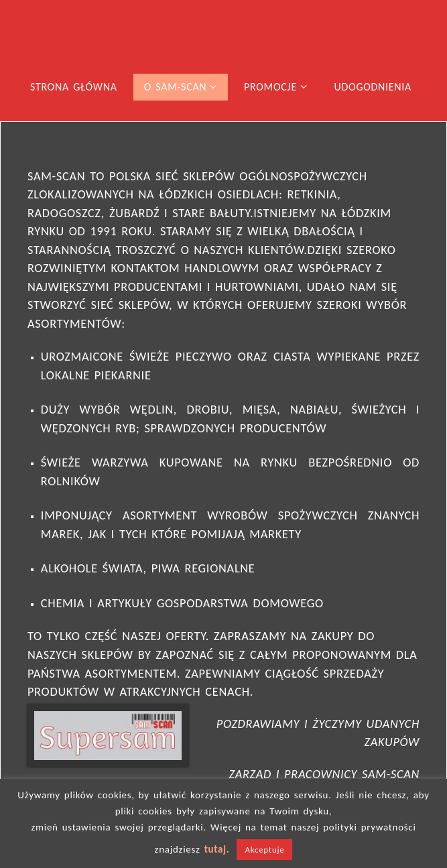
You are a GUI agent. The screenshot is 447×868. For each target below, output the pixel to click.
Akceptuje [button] (264, 850)
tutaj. (217, 849)
